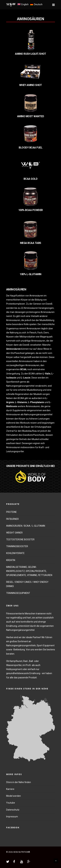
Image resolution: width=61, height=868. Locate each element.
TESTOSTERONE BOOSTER (20, 539)
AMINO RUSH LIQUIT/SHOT (30, 54)
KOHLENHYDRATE (15, 553)
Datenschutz (13, 810)
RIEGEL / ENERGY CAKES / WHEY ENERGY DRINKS (27, 584)
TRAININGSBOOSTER (17, 546)
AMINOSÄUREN (31, 19)
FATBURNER (12, 519)
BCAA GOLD (31, 179)
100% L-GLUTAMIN (30, 274)
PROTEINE (11, 512)
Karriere (10, 789)
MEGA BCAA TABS (31, 243)
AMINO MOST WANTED (31, 116)
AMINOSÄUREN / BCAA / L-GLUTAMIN (26, 526)
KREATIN (11, 560)
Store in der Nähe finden (19, 782)
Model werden (14, 796)
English (25, 4)
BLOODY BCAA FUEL (30, 148)
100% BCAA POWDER (31, 210)
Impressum (12, 817)
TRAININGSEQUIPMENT (18, 593)
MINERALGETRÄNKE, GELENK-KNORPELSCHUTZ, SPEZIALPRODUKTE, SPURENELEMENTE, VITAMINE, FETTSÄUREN (29, 571)
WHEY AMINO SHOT (31, 85)
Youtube (11, 803)
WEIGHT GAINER (14, 533)
